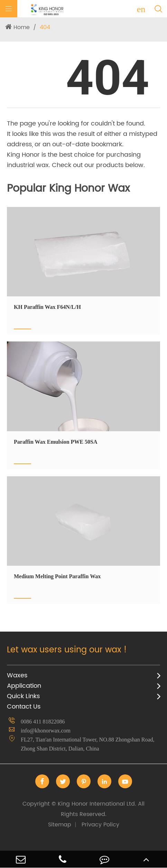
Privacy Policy (100, 825)
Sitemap (60, 825)
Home (22, 27)
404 (45, 27)
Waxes (17, 675)
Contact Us (24, 707)
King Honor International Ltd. (83, 809)
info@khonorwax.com (46, 731)
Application (24, 686)
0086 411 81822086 (43, 722)
